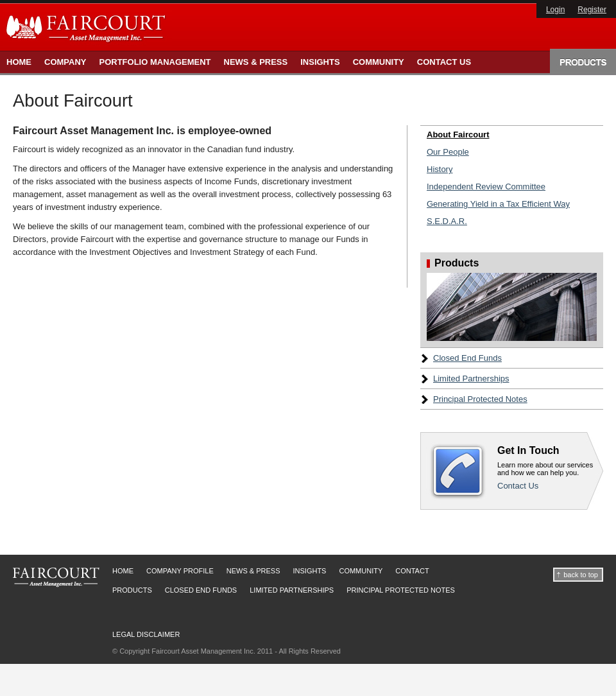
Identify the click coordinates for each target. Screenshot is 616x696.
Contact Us (444, 62)
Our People (448, 152)
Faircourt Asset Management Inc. (88, 28)
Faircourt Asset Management (56, 578)
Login (555, 10)
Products (583, 61)
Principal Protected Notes (480, 399)
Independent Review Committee (486, 187)
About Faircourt (458, 135)
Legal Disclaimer (146, 634)
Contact (412, 571)
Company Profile (180, 571)
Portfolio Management (155, 62)
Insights (320, 62)
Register (592, 10)
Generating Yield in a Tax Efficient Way (498, 204)
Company (65, 62)
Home (19, 62)
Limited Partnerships (471, 378)
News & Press (256, 62)
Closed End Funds (467, 358)
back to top (581, 575)
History (440, 169)
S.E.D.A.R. (447, 221)
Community (379, 62)
